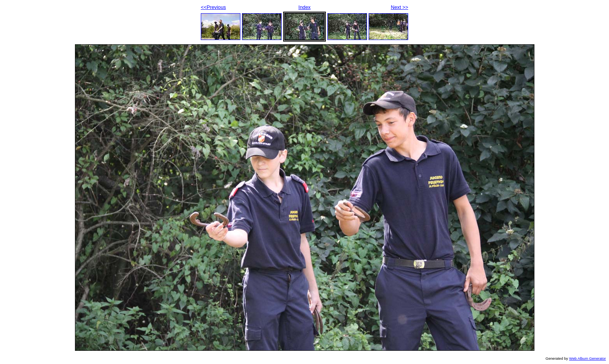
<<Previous (213, 7)
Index (304, 7)
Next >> (399, 7)
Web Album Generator (587, 358)
